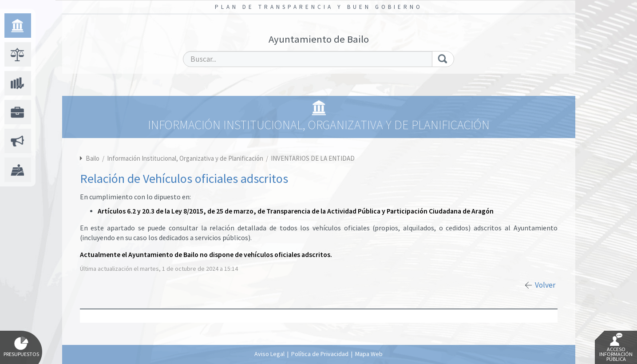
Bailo (93, 158)
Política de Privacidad (320, 354)
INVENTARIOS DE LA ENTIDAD (313, 158)
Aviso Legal (269, 354)
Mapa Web (369, 354)
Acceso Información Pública (616, 348)
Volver (545, 285)
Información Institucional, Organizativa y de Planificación (186, 158)
